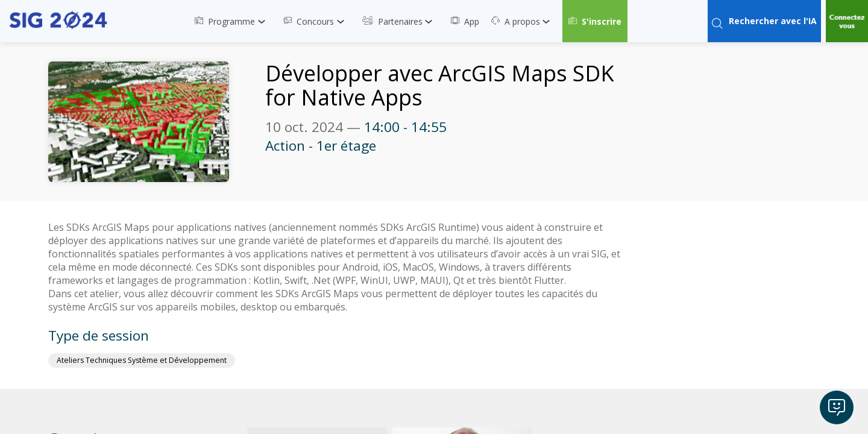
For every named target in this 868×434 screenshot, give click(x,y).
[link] (233, 21)
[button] (595, 21)
